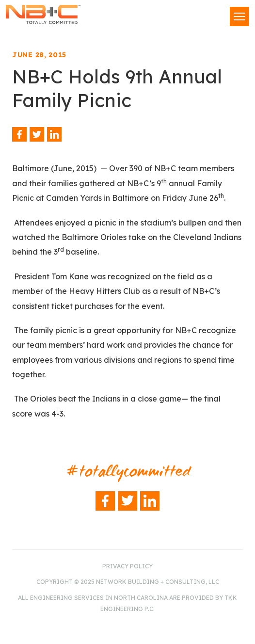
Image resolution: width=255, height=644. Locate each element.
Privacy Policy (127, 566)
